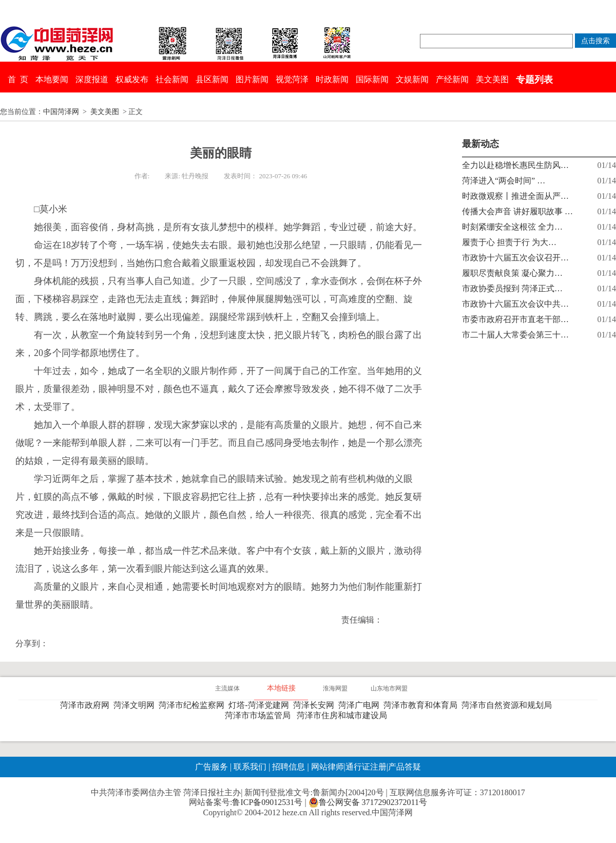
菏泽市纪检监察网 (194, 705)
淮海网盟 (335, 688)
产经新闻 (452, 79)
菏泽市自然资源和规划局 (509, 705)
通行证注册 (366, 767)
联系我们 (250, 767)
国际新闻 (372, 79)
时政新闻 (332, 79)
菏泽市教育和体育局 (422, 705)
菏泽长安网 (316, 705)
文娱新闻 (412, 79)
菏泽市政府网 (87, 705)
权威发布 (132, 79)
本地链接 (281, 688)
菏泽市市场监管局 (260, 715)
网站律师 (326, 767)
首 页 (18, 79)
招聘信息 (288, 767)
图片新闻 (252, 79)
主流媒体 (227, 688)
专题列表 (534, 80)
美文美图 (492, 79)
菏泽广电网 (361, 705)
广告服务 (211, 767)
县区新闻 (212, 79)
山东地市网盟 (389, 688)
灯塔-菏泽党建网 (261, 705)
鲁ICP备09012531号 (267, 802)
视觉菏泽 (292, 79)
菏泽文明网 (136, 705)
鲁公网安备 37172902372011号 (368, 802)
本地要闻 (52, 79)
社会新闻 (172, 79)
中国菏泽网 (61, 112)
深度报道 (92, 79)
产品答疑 (405, 767)
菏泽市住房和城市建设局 (344, 715)
